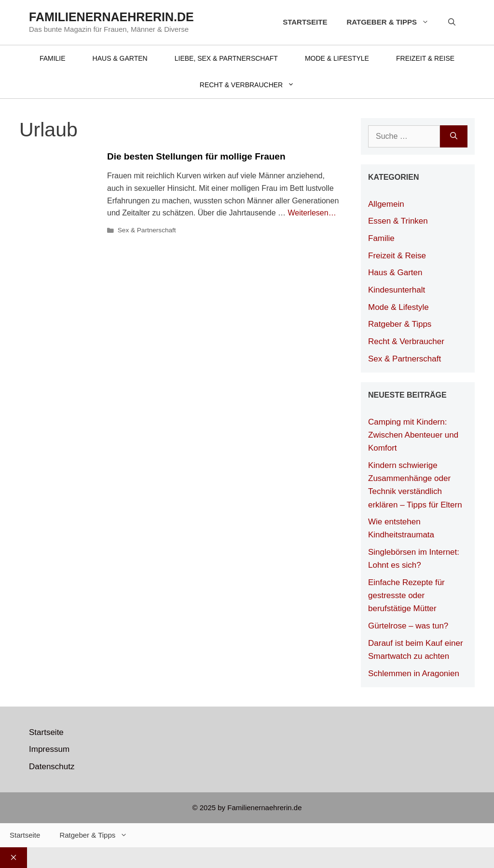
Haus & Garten (120, 58)
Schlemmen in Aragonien (414, 674)
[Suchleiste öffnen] (452, 22)
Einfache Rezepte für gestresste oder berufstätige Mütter (406, 595)
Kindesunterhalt (397, 290)
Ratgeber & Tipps (392, 22)
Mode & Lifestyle (337, 58)
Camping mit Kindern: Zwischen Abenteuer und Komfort (413, 435)
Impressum (49, 749)
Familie (53, 58)
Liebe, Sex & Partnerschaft (226, 58)
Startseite (305, 22)
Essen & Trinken (398, 221)
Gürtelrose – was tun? (408, 626)
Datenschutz (52, 767)
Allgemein (386, 204)
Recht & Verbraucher (254, 85)
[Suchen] (454, 136)
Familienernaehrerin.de (111, 17)
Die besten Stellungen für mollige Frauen (196, 156)
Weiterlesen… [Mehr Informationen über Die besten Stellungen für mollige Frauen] (312, 213)
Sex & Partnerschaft (147, 230)
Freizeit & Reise (425, 58)
